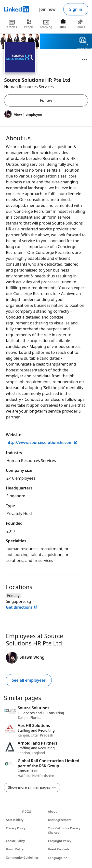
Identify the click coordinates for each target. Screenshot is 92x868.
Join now (47, 9)
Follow (46, 100)
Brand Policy (15, 849)
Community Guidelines (22, 858)
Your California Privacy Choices (64, 830)
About (53, 812)
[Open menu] (85, 60)
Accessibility (15, 820)
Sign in (76, 9)
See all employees (29, 680)
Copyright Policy (60, 841)
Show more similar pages (32, 787)
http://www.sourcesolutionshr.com (42, 442)
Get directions (22, 607)
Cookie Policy (15, 841)
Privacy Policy (16, 828)
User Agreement (60, 820)
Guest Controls (59, 849)
